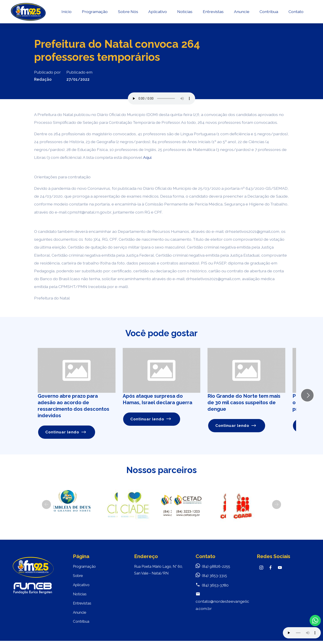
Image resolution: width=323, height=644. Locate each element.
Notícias (184, 12)
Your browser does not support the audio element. (302, 633)
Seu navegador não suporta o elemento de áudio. (161, 98)
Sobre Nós (128, 12)
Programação (94, 12)
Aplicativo (157, 12)
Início (66, 12)
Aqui (147, 157)
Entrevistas (213, 12)
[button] (46, 505)
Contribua (268, 12)
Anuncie (241, 12)
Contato (296, 12)
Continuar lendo (66, 432)
